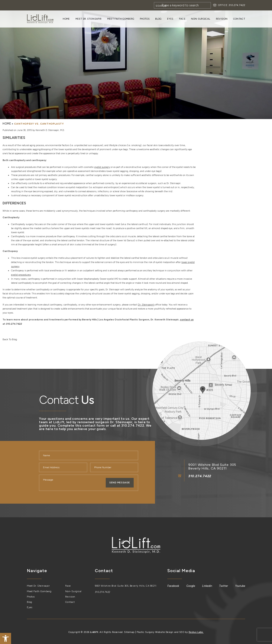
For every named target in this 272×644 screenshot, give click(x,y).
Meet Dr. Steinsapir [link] (88, 19)
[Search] (182, 5)
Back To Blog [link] (9, 337)
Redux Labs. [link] (196, 629)
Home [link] (66, 19)
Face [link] (182, 19)
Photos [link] (145, 19)
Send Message (120, 480)
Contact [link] (239, 19)
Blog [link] (158, 19)
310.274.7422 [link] (237, 5)
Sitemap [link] (130, 629)
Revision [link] (222, 19)
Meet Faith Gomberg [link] (121, 19)
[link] (6, 638)
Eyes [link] (170, 19)
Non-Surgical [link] (201, 19)
